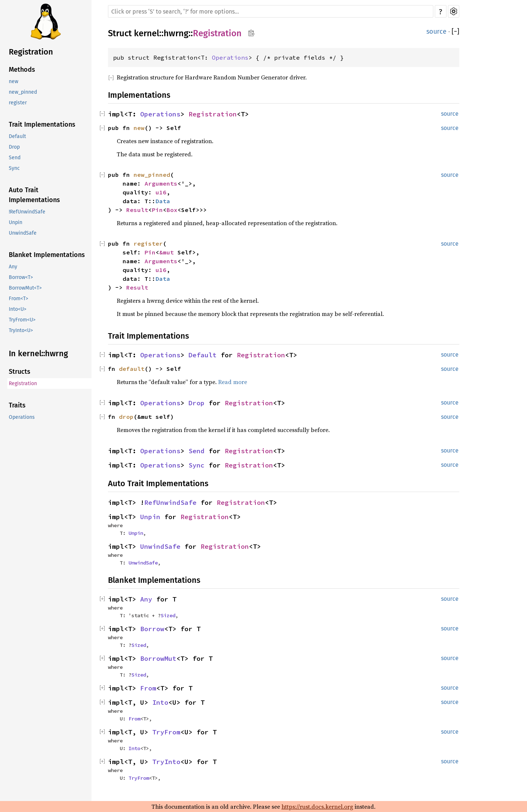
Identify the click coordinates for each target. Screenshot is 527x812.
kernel (147, 33)
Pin (157, 210)
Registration (31, 52)
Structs (20, 372)
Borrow (152, 629)
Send (15, 158)
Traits (17, 405)
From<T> (18, 299)
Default (17, 136)
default (132, 369)
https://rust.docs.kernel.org (317, 807)
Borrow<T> (21, 277)
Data (163, 201)
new (14, 81)
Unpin (16, 222)
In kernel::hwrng (38, 353)
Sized (168, 615)
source (436, 31)
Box (172, 210)
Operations (22, 417)
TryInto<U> (21, 330)
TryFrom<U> (22, 320)
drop (126, 417)
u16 (161, 192)
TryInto (166, 762)
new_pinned (23, 92)
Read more (233, 382)
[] (455, 31)
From (148, 688)
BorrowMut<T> (25, 288)
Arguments (161, 183)
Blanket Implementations (47, 255)
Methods (22, 70)
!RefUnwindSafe (27, 212)
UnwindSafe (23, 233)
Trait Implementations (42, 124)
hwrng (176, 33)
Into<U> (18, 309)
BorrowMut (158, 658)
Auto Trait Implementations (34, 195)
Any (13, 267)
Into (160, 702)
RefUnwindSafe (170, 502)
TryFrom (166, 732)
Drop (14, 147)
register (18, 103)
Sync (14, 168)
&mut (168, 252)
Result (137, 210)
